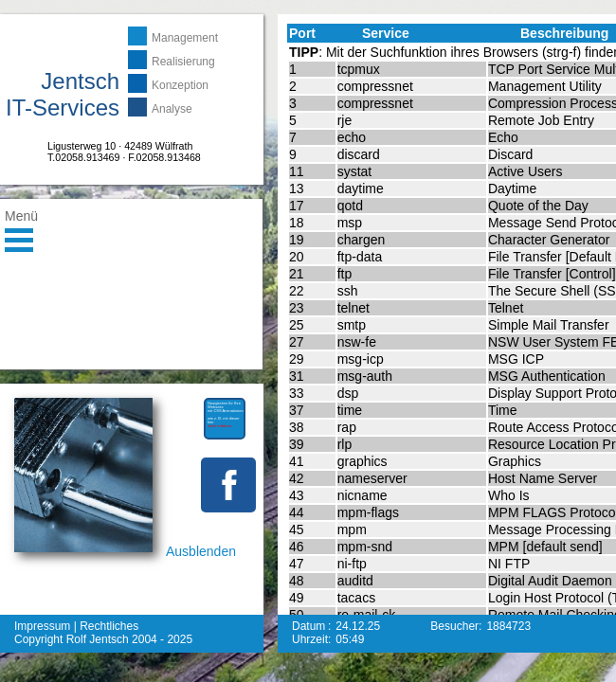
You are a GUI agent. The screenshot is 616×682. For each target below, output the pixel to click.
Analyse (172, 109)
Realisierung (183, 62)
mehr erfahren (70, 674)
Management (185, 38)
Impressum (42, 626)
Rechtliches (109, 626)
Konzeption (180, 85)
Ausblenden (201, 551)
